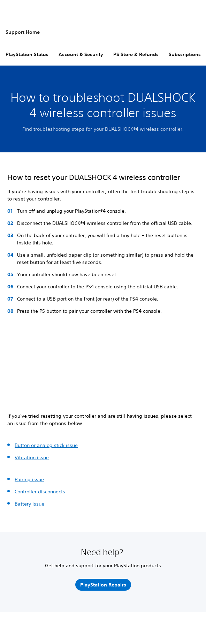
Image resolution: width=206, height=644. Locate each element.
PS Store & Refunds (136, 54)
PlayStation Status (27, 54)
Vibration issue (32, 457)
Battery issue (29, 504)
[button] (16, 389)
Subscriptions (185, 54)
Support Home (23, 32)
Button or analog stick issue (46, 445)
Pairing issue (29, 479)
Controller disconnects (40, 492)
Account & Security (81, 54)
